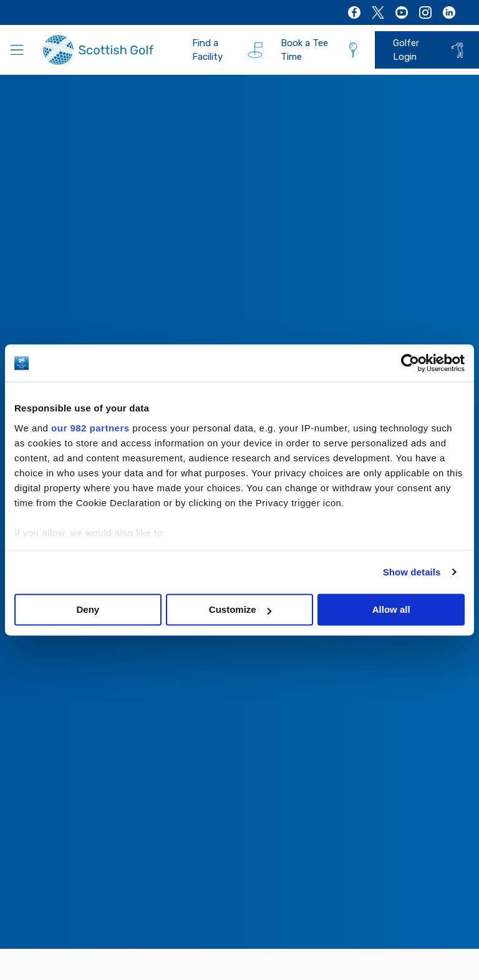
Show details (412, 572)
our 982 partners (90, 428)
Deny (88, 609)
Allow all (391, 609)
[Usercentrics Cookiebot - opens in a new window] (410, 363)
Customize (240, 609)
